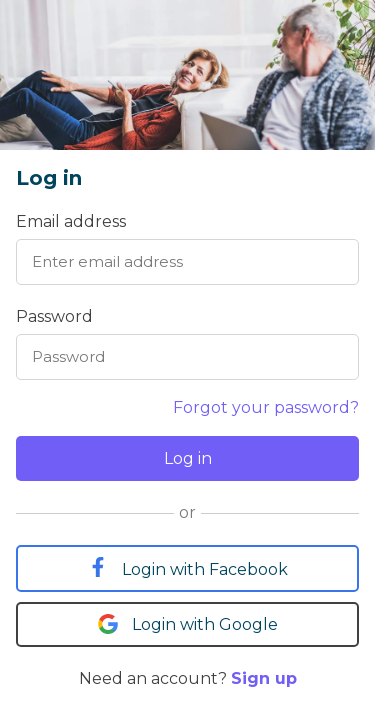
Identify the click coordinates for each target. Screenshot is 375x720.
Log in (188, 458)
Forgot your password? (266, 407)
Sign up (264, 678)
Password (54, 316)
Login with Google (188, 624)
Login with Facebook (188, 568)
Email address (71, 221)
